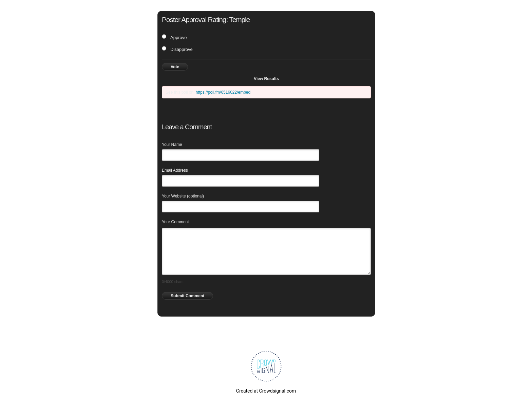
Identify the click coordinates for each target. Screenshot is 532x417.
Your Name (172, 145)
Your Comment (175, 222)
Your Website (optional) (183, 196)
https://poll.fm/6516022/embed (223, 92)
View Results (266, 79)
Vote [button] (175, 67)
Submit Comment (187, 296)
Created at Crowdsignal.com (266, 391)
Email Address (175, 170)
